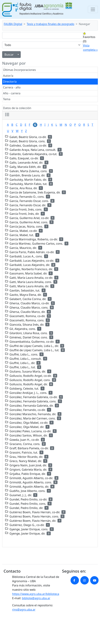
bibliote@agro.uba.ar (36, 598)
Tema (7, 99)
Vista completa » (90, 48)
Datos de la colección (17, 108)
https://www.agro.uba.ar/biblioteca (36, 594)
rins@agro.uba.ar (24, 610)
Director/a (10, 82)
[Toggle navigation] (93, 9)
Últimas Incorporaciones (19, 70)
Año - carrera (12, 93)
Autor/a (8, 76)
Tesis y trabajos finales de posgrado (51, 24)
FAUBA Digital (13, 24)
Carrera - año (12, 87)
